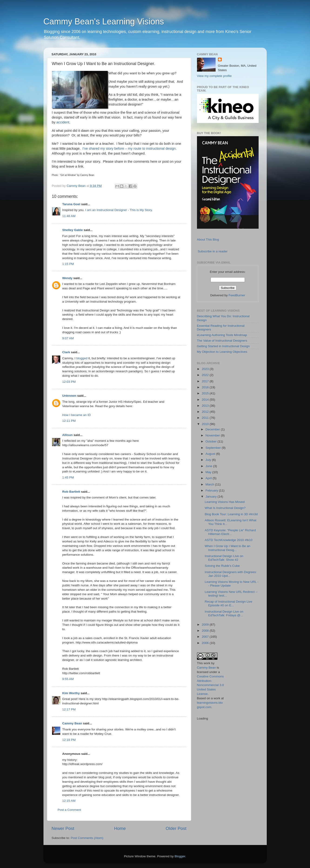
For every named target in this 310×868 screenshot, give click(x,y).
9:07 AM (68, 338)
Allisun (68, 435)
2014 (206, 400)
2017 (206, 381)
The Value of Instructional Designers (222, 341)
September (214, 448)
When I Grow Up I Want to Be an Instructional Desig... (227, 548)
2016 (206, 387)
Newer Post (63, 828)
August (211, 454)
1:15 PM (68, 264)
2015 (206, 393)
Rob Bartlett (71, 492)
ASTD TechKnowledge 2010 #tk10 (228, 540)
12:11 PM (69, 421)
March (210, 484)
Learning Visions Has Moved (225, 502)
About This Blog (208, 239)
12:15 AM (69, 801)
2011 (206, 418)
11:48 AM (69, 216)
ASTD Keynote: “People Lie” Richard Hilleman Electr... (230, 532)
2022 (206, 375)
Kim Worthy (71, 693)
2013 (206, 406)
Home (120, 828)
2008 (206, 631)
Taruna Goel (71, 204)
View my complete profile (214, 76)
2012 (206, 412)
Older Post (176, 828)
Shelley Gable (73, 230)
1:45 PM (68, 477)
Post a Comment (69, 810)
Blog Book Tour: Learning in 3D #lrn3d (231, 514)
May (209, 472)
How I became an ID (77, 415)
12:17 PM (69, 709)
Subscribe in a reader (213, 251)
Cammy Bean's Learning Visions (104, 21)
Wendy (67, 278)
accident (63, 122)
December (213, 429)
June (209, 466)
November (213, 435)
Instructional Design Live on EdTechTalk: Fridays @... (224, 613)
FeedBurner (237, 295)
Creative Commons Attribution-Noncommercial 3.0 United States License (210, 685)
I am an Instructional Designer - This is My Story (119, 210)
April (209, 478)
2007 (206, 637)
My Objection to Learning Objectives (222, 352)
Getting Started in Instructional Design (223, 346)
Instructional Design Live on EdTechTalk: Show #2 (224, 558)
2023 (206, 369)
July (209, 460)
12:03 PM (69, 382)
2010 (206, 424)
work (207, 663)
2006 (206, 643)
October (212, 441)
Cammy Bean (77, 186)
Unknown (69, 396)
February (212, 490)
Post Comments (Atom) (87, 838)
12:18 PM (69, 740)
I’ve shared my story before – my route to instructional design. (130, 149)
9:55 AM (68, 679)
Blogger (180, 856)
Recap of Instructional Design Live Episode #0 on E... (228, 603)
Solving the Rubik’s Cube (222, 566)
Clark (66, 352)
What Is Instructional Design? (225, 508)
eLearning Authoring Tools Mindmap (222, 335)
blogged (82, 358)
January (212, 497)
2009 (206, 625)
